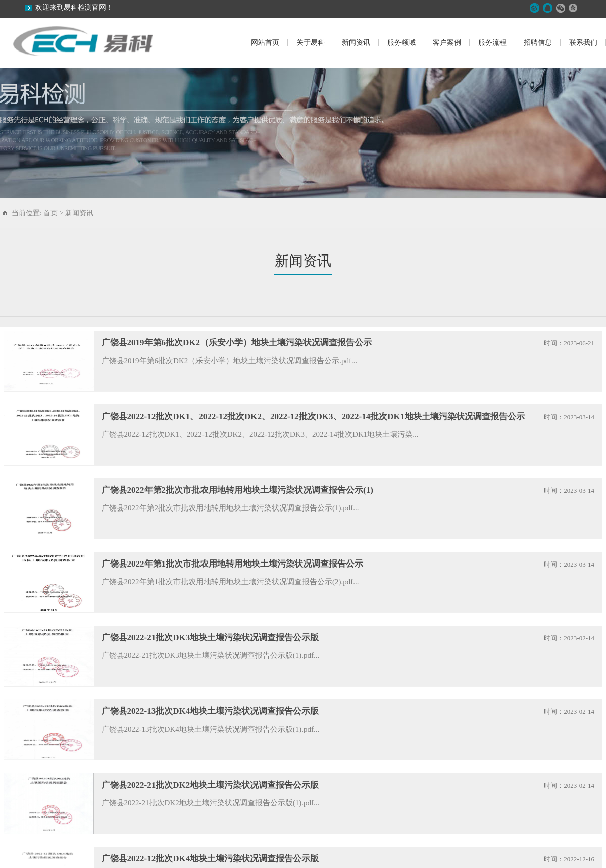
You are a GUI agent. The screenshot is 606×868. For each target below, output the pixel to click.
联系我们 (583, 43)
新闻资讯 (356, 43)
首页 (50, 213)
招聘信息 (538, 43)
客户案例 (447, 43)
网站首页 (265, 43)
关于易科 (311, 43)
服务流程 (492, 43)
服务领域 (401, 43)
